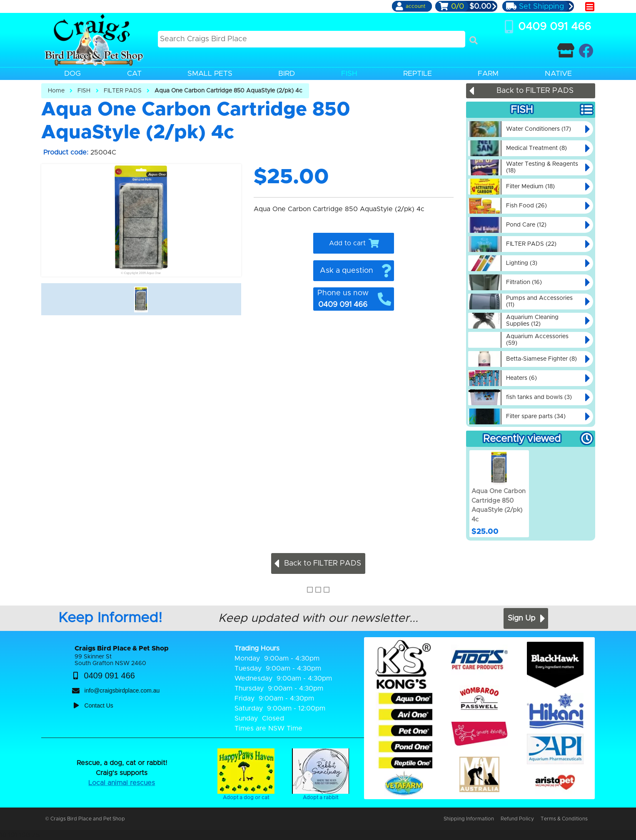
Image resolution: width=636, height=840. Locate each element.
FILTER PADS (123, 91)
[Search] (474, 40)
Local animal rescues (122, 783)
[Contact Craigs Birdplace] (566, 51)
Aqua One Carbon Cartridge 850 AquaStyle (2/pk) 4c (228, 91)
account (415, 6)
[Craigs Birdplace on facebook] (586, 51)
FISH (84, 91)
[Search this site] (312, 39)
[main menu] (590, 7)
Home (56, 91)
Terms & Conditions (564, 819)
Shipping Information (469, 819)
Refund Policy (517, 819)
